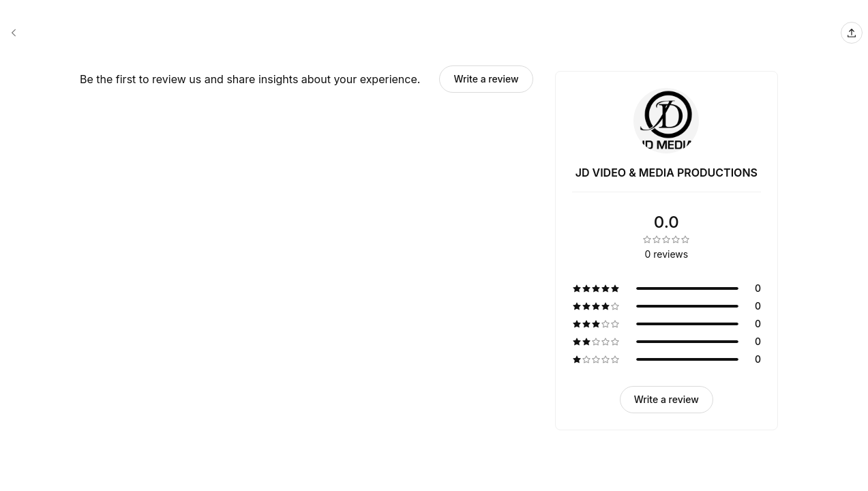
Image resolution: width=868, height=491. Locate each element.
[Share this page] (852, 33)
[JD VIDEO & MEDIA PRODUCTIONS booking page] (14, 33)
